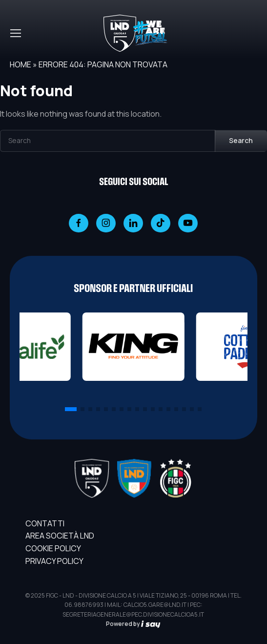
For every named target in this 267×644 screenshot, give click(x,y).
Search (241, 140)
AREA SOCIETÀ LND (60, 536)
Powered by (133, 624)
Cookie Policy (53, 548)
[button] (71, 409)
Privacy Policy (54, 561)
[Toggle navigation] (15, 33)
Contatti (45, 523)
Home (21, 64)
